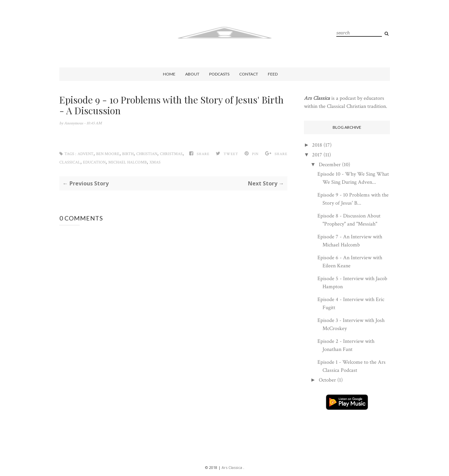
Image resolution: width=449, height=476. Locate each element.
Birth (128, 154)
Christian (147, 154)
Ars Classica (232, 467)
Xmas (155, 162)
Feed (273, 74)
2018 (317, 145)
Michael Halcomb (128, 162)
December (330, 165)
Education (94, 162)
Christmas (171, 154)
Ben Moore (108, 154)
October (327, 380)
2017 (317, 155)
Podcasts (219, 74)
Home (169, 74)
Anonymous (74, 123)
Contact (249, 74)
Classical (70, 162)
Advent (86, 154)
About (192, 74)
